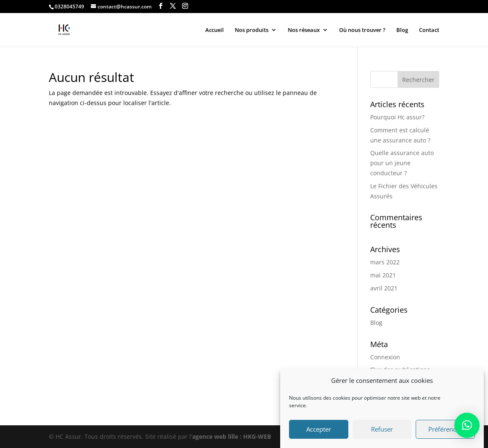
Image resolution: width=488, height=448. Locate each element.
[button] (467, 425)
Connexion (385, 357)
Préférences (445, 432)
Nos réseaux (304, 30)
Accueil (215, 30)
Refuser (382, 432)
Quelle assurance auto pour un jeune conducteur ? (402, 163)
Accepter (319, 432)
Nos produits (252, 30)
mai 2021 (383, 275)
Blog (402, 30)
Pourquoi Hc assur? (397, 117)
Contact (429, 30)
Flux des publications (400, 370)
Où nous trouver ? (362, 30)
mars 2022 (385, 262)
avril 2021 (384, 288)
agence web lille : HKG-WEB (232, 436)
